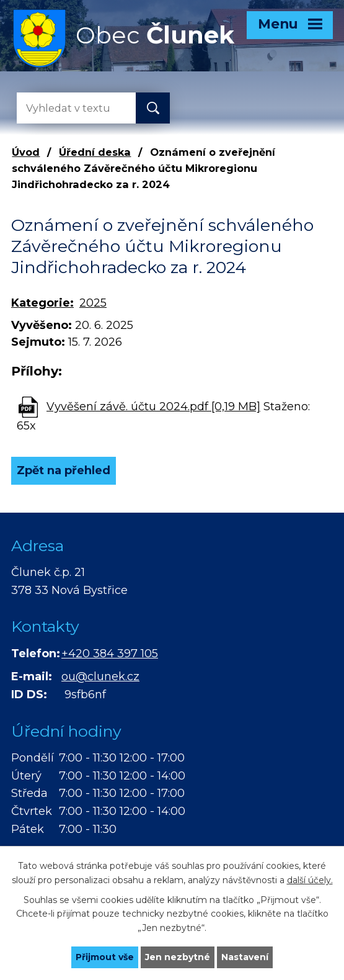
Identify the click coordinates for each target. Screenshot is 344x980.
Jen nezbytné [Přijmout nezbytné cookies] (178, 957)
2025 (93, 303)
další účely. (310, 879)
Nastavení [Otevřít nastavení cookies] (245, 957)
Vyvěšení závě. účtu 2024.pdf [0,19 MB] (153, 407)
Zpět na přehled (64, 470)
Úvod (26, 152)
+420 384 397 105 (110, 654)
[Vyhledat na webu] (66, 108)
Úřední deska (95, 152)
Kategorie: (42, 303)
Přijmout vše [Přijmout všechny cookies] (105, 957)
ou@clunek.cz (100, 677)
